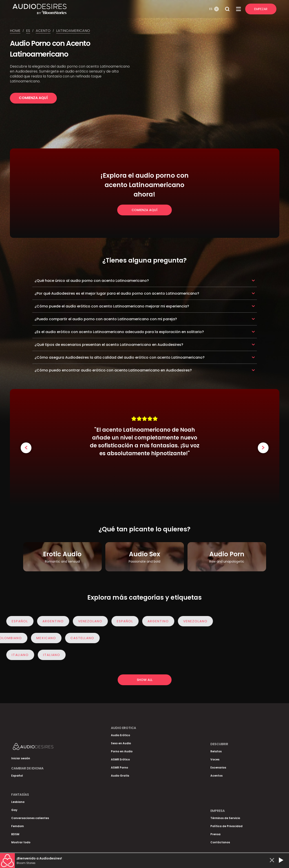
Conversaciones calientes (30, 818)
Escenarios (218, 768)
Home (15, 31)
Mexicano (45, 638)
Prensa (215, 834)
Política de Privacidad (226, 826)
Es (28, 31)
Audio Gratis (120, 776)
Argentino (54, 621)
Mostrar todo (21, 842)
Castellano (81, 638)
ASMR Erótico (120, 759)
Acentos (216, 776)
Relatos (216, 751)
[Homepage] (110, 9)
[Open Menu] (238, 9)
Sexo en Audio (121, 743)
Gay (14, 810)
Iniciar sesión (21, 758)
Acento (43, 31)
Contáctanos (220, 842)
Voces (215, 759)
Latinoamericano (73, 31)
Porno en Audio (122, 751)
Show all (145, 680)
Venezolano (91, 621)
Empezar (261, 9)
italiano (21, 655)
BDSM (15, 834)
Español (21, 621)
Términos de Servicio (225, 818)
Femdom (18, 826)
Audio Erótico (120, 735)
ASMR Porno (119, 768)
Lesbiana (18, 802)
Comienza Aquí (33, 98)
